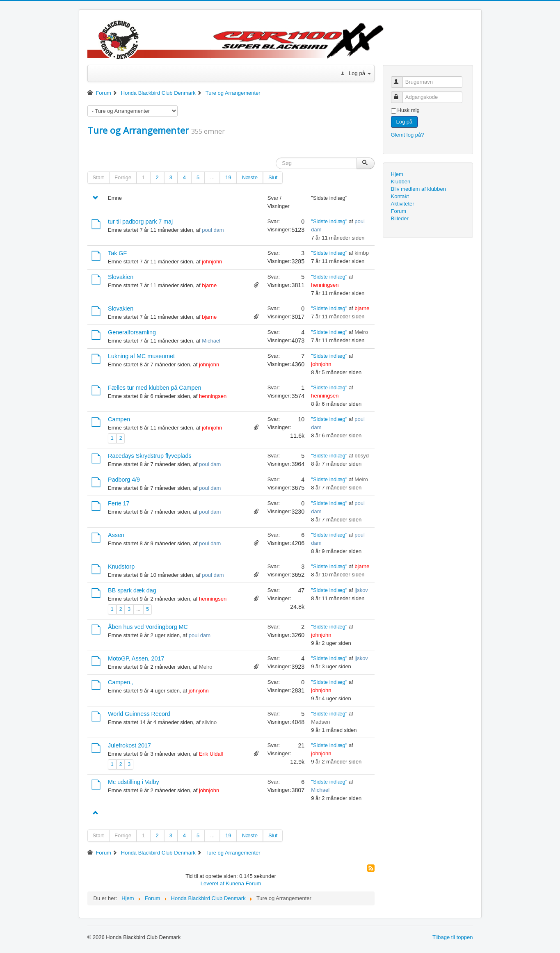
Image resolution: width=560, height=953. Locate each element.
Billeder (400, 218)
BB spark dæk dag (132, 590)
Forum (399, 211)
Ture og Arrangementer (138, 130)
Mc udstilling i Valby (133, 782)
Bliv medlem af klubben (418, 189)
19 (228, 177)
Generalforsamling (132, 332)
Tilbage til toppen (453, 937)
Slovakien (121, 277)
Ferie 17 (119, 503)
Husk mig (409, 110)
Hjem (397, 174)
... (212, 177)
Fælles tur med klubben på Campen (154, 388)
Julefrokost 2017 (129, 745)
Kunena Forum (243, 883)
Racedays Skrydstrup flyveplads (150, 456)
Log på (405, 122)
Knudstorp (121, 567)
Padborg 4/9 (124, 480)
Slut (273, 177)
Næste (250, 177)
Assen (116, 535)
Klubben (401, 182)
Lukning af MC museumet (141, 356)
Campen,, (121, 682)
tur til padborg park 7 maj (140, 222)
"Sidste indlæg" (329, 221)
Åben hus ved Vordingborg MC (148, 627)
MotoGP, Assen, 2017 (136, 658)
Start (98, 177)
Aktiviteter (403, 204)
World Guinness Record (139, 714)
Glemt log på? (408, 135)
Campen (119, 419)
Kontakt (400, 196)
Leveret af (213, 883)
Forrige (123, 177)
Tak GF (117, 253)
